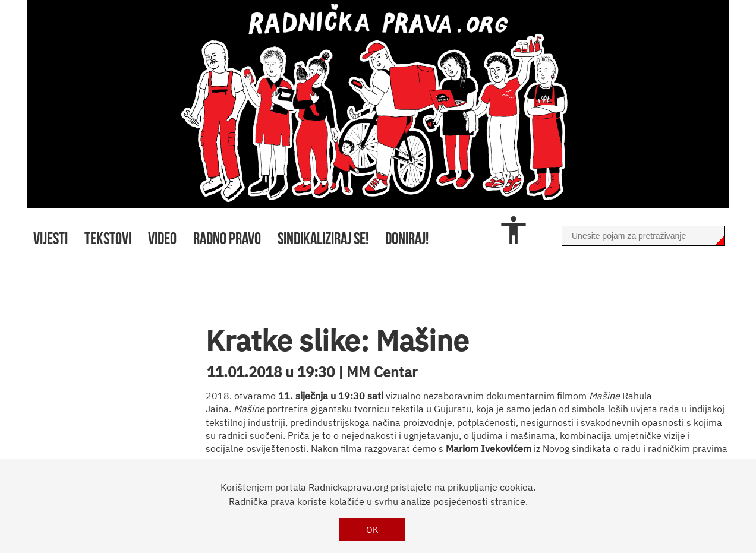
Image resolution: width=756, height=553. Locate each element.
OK (372, 530)
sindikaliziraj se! (323, 238)
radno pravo (227, 238)
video (162, 238)
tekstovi (108, 238)
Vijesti (51, 238)
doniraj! (407, 238)
